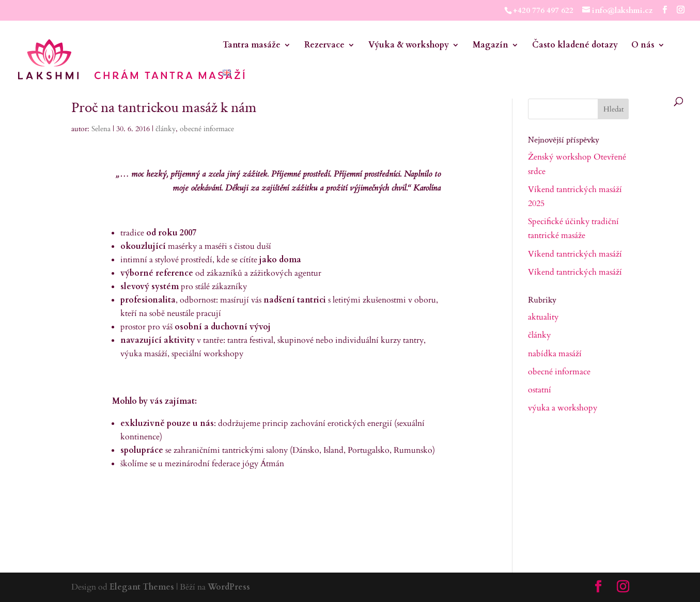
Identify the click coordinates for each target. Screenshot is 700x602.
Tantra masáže (252, 46)
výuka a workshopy (563, 408)
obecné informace (207, 129)
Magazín (491, 46)
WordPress (229, 587)
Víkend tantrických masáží (575, 254)
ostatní (540, 390)
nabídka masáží (555, 354)
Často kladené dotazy (575, 46)
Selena (101, 129)
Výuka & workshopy (409, 46)
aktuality (543, 317)
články (166, 129)
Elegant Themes (142, 587)
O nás (643, 46)
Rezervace (324, 46)
